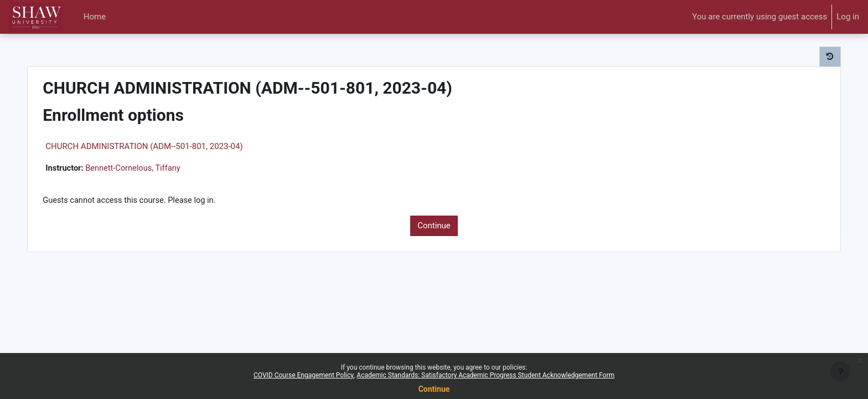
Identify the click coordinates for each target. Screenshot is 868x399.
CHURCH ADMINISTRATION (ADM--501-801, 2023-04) (164, 146)
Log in (848, 17)
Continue (434, 227)
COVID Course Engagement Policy (304, 375)
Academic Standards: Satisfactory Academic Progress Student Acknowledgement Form (485, 375)
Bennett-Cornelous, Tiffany (155, 168)
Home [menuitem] (95, 17)
